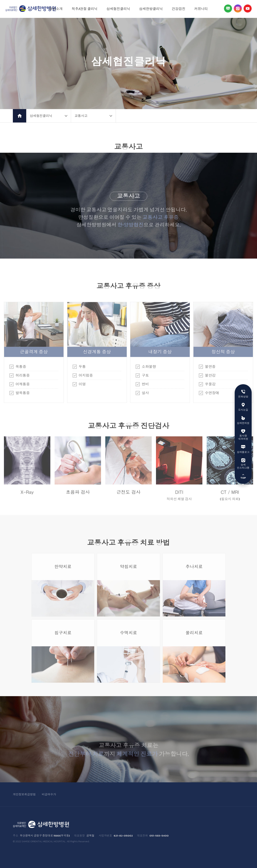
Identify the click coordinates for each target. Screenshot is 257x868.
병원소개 (56, 9)
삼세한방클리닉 (151, 9)
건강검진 (179, 9)
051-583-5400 (159, 836)
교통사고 (81, 116)
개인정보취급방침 (24, 794)
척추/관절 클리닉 (85, 9)
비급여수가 (49, 794)
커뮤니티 (201, 9)
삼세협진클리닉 (118, 9)
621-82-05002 (123, 836)
